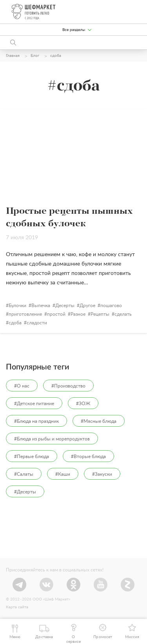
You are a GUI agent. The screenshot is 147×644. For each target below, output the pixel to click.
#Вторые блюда (88, 457)
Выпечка (41, 306)
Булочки (17, 306)
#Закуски (102, 474)
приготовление (25, 314)
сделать (123, 314)
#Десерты (25, 492)
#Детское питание (34, 404)
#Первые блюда (32, 457)
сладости (37, 323)
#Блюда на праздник (36, 421)
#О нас (22, 386)
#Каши (63, 474)
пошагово (111, 306)
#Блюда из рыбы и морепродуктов (52, 439)
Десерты (65, 306)
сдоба (15, 323)
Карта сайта (17, 607)
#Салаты (24, 474)
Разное (78, 314)
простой (56, 314)
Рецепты (100, 314)
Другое (87, 306)
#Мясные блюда (99, 421)
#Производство (68, 386)
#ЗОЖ (83, 404)
